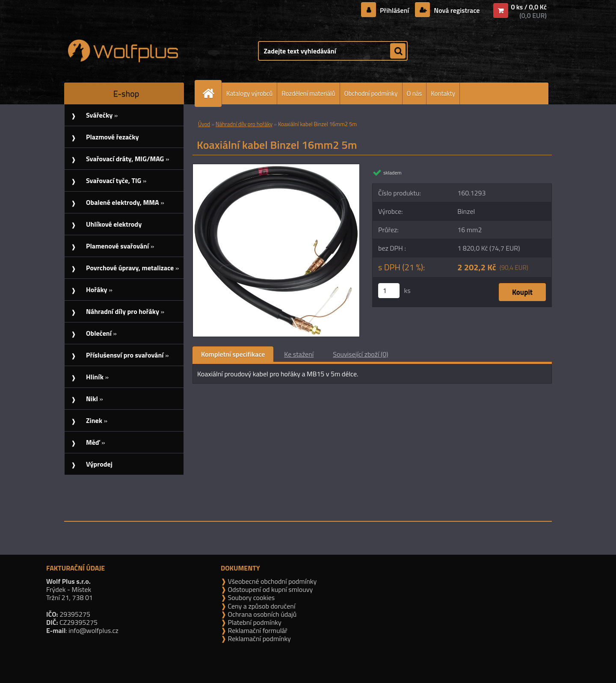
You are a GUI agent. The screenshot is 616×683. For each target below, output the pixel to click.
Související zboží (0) (360, 354)
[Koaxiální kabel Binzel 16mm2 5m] (276, 168)
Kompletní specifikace (233, 354)
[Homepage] (212, 93)
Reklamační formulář (257, 630)
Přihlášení (395, 10)
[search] (398, 51)
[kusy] (389, 291)
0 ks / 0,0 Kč (529, 7)
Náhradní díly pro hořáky (244, 124)
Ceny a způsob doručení (261, 606)
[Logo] (123, 51)
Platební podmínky (254, 622)
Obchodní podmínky (371, 93)
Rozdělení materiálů (308, 93)
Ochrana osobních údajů (261, 614)
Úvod (204, 124)
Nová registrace (456, 10)
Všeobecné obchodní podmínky (271, 581)
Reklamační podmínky (259, 639)
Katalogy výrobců (249, 93)
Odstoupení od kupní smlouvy (269, 589)
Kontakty (443, 93)
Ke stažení (299, 354)
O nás (415, 93)
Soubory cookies (250, 597)
